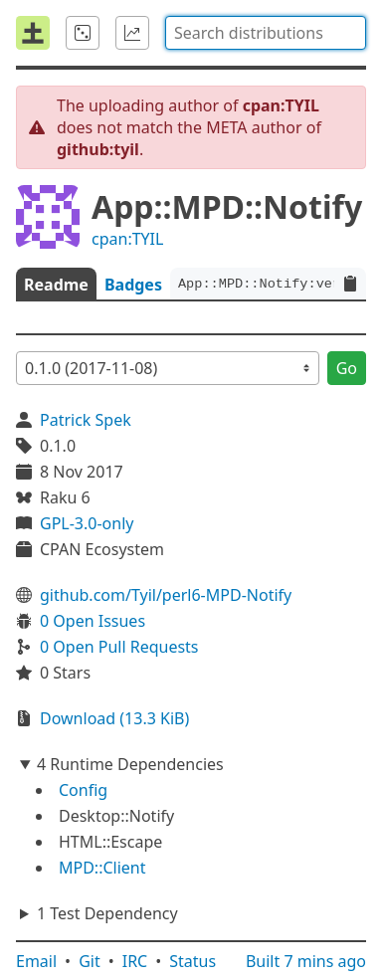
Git (90, 961)
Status (192, 961)
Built (306, 961)
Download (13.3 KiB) (114, 718)
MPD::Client (102, 868)
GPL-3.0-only (87, 523)
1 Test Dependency (107, 913)
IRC (135, 961)
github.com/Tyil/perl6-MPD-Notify (166, 595)
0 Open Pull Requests (119, 647)
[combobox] (266, 33)
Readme (56, 285)
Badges (133, 285)
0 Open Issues (93, 621)
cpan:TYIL (127, 239)
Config (83, 790)
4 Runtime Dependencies (130, 764)
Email (36, 961)
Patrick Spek (86, 420)
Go (347, 368)
